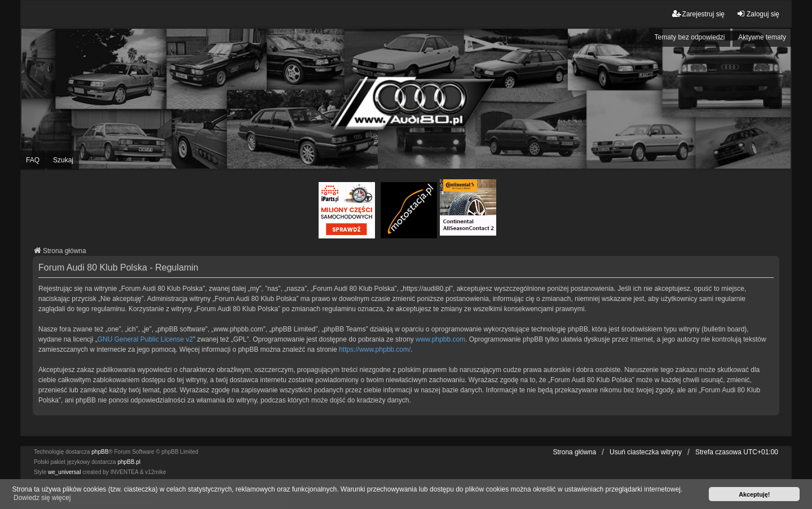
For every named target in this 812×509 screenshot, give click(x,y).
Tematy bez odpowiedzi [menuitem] (690, 37)
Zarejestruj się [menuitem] (698, 14)
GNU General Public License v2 (145, 339)
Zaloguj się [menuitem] (758, 14)
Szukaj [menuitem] (63, 160)
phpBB (100, 452)
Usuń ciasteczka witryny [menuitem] (646, 452)
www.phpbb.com (440, 339)
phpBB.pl (129, 462)
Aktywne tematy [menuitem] (762, 37)
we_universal (64, 472)
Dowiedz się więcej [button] (42, 498)
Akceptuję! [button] (754, 494)
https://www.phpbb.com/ (375, 349)
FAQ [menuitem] (33, 160)
